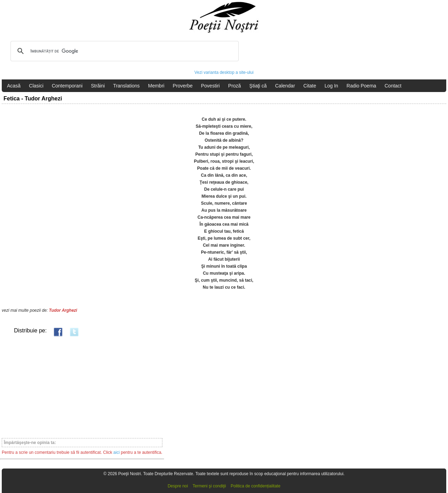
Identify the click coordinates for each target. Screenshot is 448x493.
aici (117, 452)
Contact (393, 86)
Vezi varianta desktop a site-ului (224, 72)
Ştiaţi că (258, 86)
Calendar (285, 86)
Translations (126, 86)
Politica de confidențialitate (255, 486)
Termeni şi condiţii (209, 486)
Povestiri (210, 86)
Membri (156, 86)
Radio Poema (361, 86)
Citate (310, 86)
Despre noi (178, 486)
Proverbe (183, 86)
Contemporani (67, 86)
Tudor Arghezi (63, 310)
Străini (98, 86)
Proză (235, 86)
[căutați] (124, 51)
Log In (331, 86)
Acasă (14, 86)
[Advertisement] (82, 387)
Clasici (36, 86)
